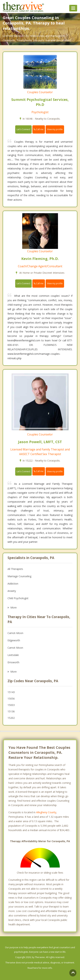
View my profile (55, 129)
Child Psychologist (18, 598)
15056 (11, 699)
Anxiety (12, 591)
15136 (11, 711)
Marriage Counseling (19, 576)
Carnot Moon (15, 648)
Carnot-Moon (15, 633)
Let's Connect (23, 129)
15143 (11, 692)
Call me (39, 129)
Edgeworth (14, 640)
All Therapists (15, 569)
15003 (11, 705)
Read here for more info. (40, 968)
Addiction (13, 584)
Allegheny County (46, 812)
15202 (11, 718)
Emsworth (13, 662)
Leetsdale (13, 655)
